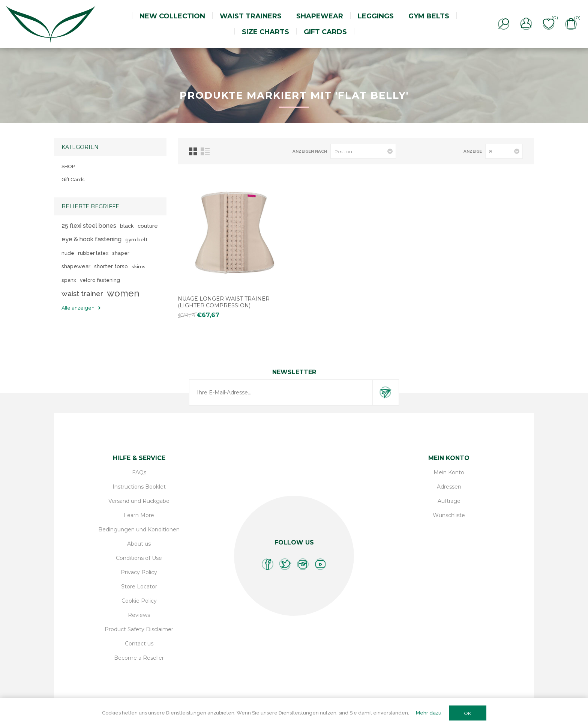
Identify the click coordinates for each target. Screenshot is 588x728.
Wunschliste (449, 515)
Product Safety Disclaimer (139, 629)
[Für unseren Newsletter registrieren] (281, 393)
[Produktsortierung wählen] (363, 151)
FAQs (139, 472)
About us (139, 544)
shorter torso (111, 266)
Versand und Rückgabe (139, 501)
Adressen (449, 487)
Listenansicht (205, 151)
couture (148, 226)
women (123, 293)
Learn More (139, 515)
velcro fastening (100, 280)
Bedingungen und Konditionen (139, 529)
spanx (69, 280)
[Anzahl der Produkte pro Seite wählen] (504, 151)
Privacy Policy (139, 572)
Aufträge (449, 501)
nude (68, 253)
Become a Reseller (139, 658)
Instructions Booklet (139, 487)
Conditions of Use (139, 558)
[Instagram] (303, 564)
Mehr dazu (429, 713)
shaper (121, 253)
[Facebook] (268, 564)
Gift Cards (73, 180)
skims (139, 266)
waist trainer (82, 293)
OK (467, 713)
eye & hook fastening (91, 239)
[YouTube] (320, 564)
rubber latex (93, 253)
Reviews (139, 615)
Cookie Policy (139, 601)
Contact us (139, 644)
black (127, 226)
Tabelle (193, 151)
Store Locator (139, 587)
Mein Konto (449, 472)
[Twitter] (285, 564)
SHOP (68, 166)
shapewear (76, 266)
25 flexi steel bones (89, 226)
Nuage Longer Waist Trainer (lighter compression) (224, 302)
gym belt (136, 239)
